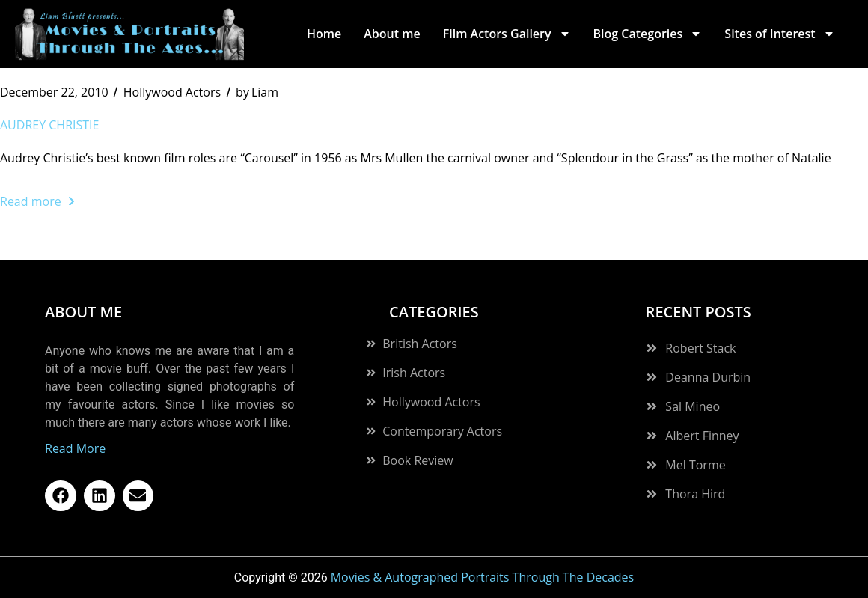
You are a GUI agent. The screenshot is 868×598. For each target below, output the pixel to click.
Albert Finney (702, 436)
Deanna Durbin (708, 377)
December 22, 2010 (54, 92)
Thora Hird (695, 494)
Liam (257, 92)
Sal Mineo (693, 406)
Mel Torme (695, 465)
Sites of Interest (779, 34)
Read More (75, 448)
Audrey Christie (49, 125)
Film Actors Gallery (507, 34)
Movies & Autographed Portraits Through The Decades (483, 577)
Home (324, 34)
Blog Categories (648, 34)
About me (392, 34)
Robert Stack (700, 348)
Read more (37, 201)
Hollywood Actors (172, 92)
